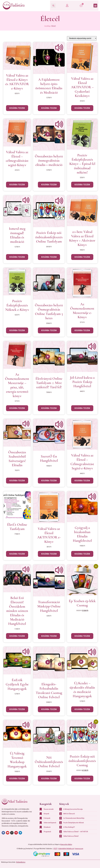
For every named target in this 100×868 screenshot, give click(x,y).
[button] (53, 6)
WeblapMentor (21, 862)
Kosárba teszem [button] (17, 108)
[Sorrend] (82, 38)
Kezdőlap (47, 26)
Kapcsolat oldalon (66, 844)
